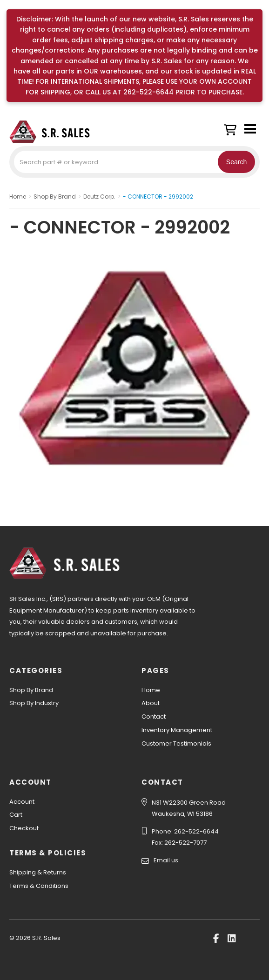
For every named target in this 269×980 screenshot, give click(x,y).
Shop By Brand (31, 690)
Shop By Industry (34, 703)
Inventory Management (177, 730)
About (151, 703)
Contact (154, 717)
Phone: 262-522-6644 (185, 831)
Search (236, 162)
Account (22, 802)
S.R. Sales (56, 132)
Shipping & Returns (38, 872)
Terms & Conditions (39, 886)
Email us (166, 860)
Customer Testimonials (176, 743)
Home (151, 690)
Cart (16, 815)
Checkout (24, 828)
